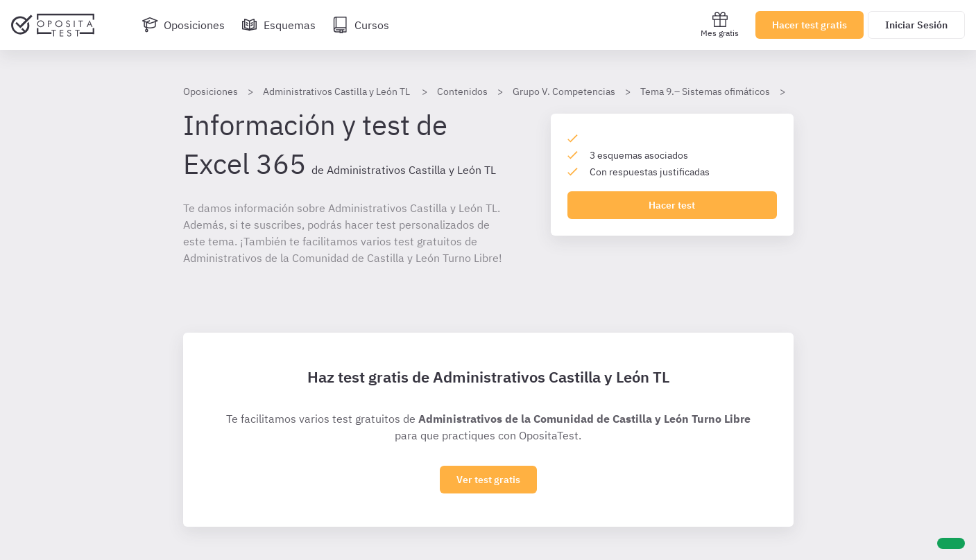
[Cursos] (361, 25)
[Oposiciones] (183, 25)
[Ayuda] (951, 543)
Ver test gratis (488, 480)
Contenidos (462, 91)
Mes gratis (720, 25)
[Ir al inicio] (53, 25)
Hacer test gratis (810, 25)
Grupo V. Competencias (564, 91)
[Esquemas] (279, 25)
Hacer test (672, 205)
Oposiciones (211, 91)
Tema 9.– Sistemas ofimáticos (705, 91)
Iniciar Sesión (916, 25)
